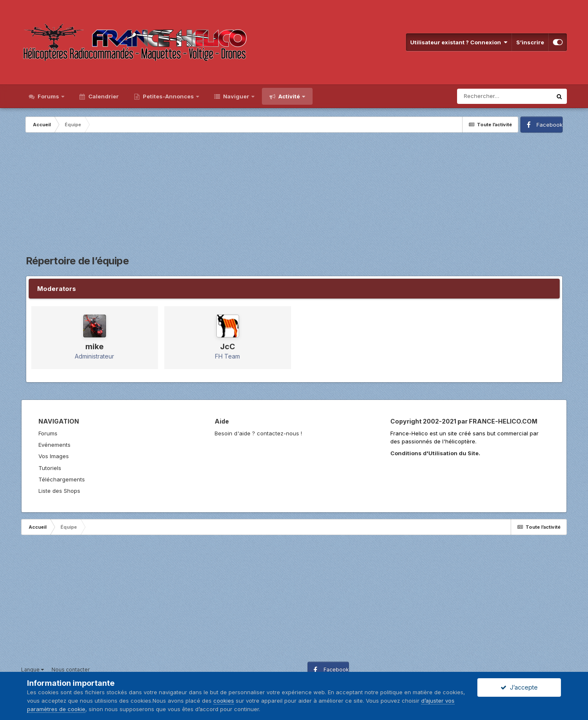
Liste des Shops (59, 491)
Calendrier (103, 96)
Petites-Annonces (168, 96)
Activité (289, 96)
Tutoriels (50, 468)
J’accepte (519, 687)
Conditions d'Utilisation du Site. (435, 453)
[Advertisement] (294, 196)
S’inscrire (530, 42)
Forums (48, 96)
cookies (224, 701)
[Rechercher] (504, 96)
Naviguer (236, 96)
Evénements (54, 445)
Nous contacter (71, 670)
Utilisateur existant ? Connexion (459, 42)
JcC (227, 346)
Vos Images (54, 456)
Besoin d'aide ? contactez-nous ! (258, 433)
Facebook (550, 125)
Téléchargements (62, 479)
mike (94, 346)
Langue (33, 670)
